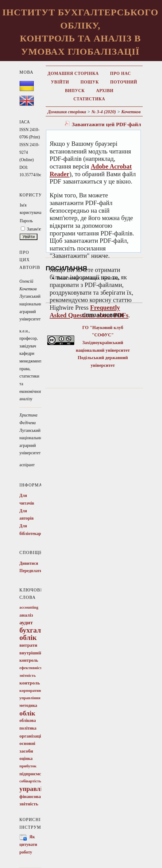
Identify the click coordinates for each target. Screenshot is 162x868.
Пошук (90, 82)
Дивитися (29, 563)
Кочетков (131, 112)
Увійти (60, 82)
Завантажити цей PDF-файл (106, 124)
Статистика (89, 99)
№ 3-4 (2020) (104, 112)
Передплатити (33, 571)
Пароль (26, 221)
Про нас (121, 74)
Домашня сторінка (73, 74)
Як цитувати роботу (28, 844)
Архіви (105, 91)
